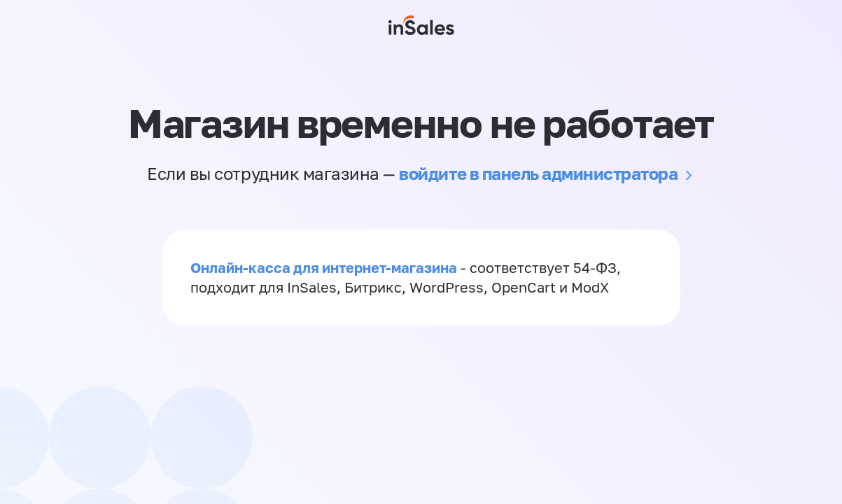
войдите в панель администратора (538, 173)
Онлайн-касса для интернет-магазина (324, 267)
